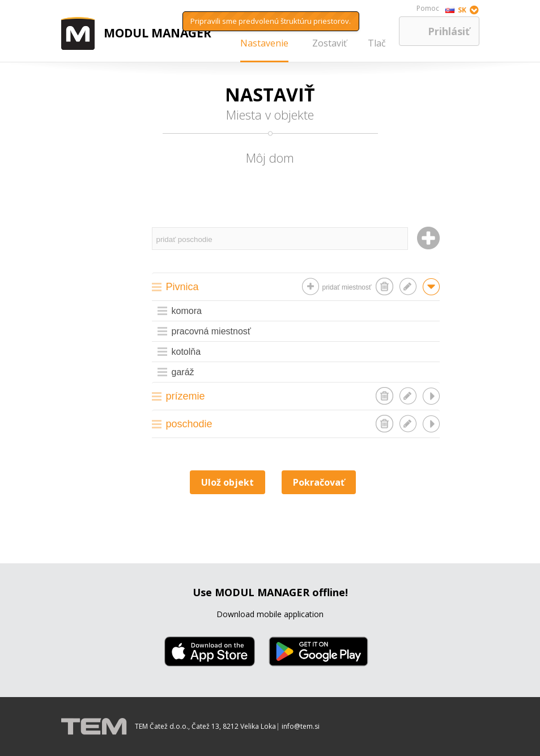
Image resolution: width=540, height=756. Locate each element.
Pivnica (182, 287)
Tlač (377, 43)
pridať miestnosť (346, 287)
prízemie (186, 396)
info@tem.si (301, 726)
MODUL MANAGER (158, 33)
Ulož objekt (228, 482)
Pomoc (428, 8)
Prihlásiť (449, 31)
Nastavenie (264, 43)
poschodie (189, 424)
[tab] (296, 286)
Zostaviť (329, 43)
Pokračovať (319, 482)
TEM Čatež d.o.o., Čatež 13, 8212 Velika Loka (205, 726)
